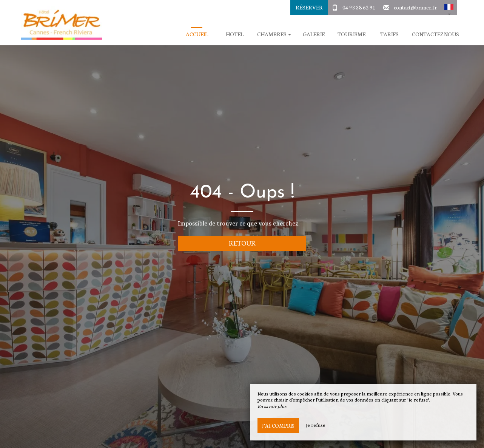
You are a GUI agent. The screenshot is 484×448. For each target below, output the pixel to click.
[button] (449, 8)
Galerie (314, 34)
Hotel (235, 34)
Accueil (197, 34)
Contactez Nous (435, 34)
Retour (242, 243)
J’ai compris (278, 425)
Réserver (309, 7)
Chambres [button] (274, 34)
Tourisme (351, 34)
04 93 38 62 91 (359, 7)
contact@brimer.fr (415, 7)
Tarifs (389, 34)
